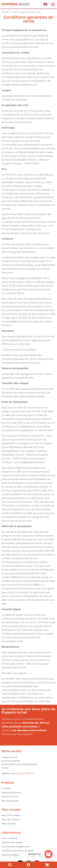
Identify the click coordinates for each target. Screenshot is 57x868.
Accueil (5, 12)
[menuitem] (45, 4)
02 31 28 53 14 (27, 773)
